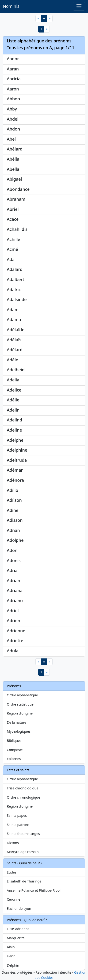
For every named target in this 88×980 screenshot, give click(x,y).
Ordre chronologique (23, 797)
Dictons (13, 843)
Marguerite (16, 938)
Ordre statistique (20, 704)
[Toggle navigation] (79, 6)
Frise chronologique (23, 788)
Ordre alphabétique (22, 695)
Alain (11, 947)
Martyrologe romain (23, 852)
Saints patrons (18, 825)
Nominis (11, 6)
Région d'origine (20, 713)
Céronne (13, 899)
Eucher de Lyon (19, 909)
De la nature (17, 722)
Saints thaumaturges (23, 834)
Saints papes (17, 815)
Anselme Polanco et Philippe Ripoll (34, 890)
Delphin (13, 965)
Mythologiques (19, 731)
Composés (15, 750)
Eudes (12, 872)
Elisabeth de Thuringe (24, 881)
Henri (11, 956)
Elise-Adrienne (18, 929)
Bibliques (14, 741)
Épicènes (14, 759)
